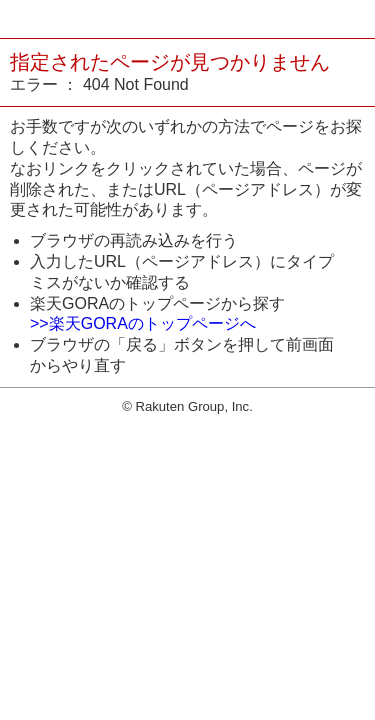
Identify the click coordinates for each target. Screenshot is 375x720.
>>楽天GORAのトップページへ (143, 323)
